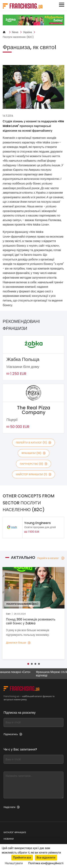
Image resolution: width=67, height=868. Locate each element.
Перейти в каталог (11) (34, 443)
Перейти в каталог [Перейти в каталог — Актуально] (51, 558)
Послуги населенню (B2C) (18, 37)
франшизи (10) (34, 453)
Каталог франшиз (15, 832)
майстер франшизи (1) (33, 474)
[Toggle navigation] (62, 5)
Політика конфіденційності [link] (46, 863)
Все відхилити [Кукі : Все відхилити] (46, 858)
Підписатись (13, 734)
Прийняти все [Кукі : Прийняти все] (22, 858)
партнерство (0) (33, 464)
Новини (9, 839)
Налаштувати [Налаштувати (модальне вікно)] (14, 863)
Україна (27, 32)
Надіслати (12, 807)
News (15, 32)
